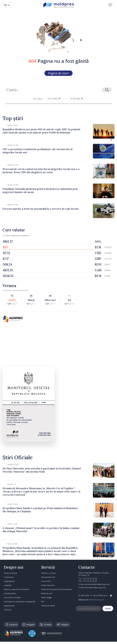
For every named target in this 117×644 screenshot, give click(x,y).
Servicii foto (46, 581)
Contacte (8, 610)
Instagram (29, 625)
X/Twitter (46, 625)
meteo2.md (24, 290)
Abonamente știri (48, 577)
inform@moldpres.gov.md (95, 588)
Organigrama (9, 581)
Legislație (8, 585)
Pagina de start (58, 73)
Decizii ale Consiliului (12, 597)
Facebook (11, 625)
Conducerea (9, 577)
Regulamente (9, 606)
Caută (108, 608)
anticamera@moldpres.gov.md (97, 584)
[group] (58, 131)
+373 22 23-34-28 (90, 579)
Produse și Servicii (48, 573)
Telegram (63, 625)
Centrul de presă (48, 585)
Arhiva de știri (47, 593)
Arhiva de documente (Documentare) (56, 589)
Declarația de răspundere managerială (19, 602)
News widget (46, 597)
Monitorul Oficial (48, 606)
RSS (43, 602)
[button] (109, 140)
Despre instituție (11, 573)
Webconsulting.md (96, 600)
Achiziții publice (10, 593)
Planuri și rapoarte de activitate (17, 589)
